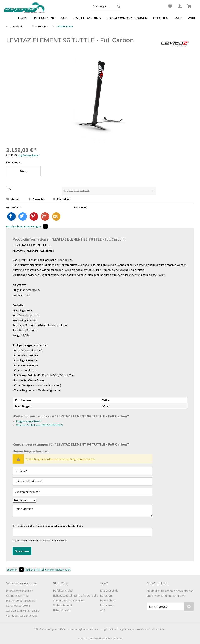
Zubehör (15, 570)
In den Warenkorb (109, 190)
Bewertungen (36, 226)
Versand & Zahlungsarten (69, 600)
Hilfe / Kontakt (62, 610)
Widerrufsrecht (63, 605)
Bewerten (37, 199)
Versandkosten (91, 629)
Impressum (107, 605)
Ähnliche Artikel (34, 570)
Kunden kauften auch (58, 570)
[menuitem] (107, 6)
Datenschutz (108, 600)
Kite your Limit (109, 591)
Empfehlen (62, 199)
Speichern (22, 551)
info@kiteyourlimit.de (20, 591)
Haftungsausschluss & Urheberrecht (75, 595)
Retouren (106, 595)
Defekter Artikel (63, 591)
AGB (103, 610)
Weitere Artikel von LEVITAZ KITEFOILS (38, 425)
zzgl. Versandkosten (29, 155)
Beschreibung (15, 226)
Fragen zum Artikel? (27, 421)
